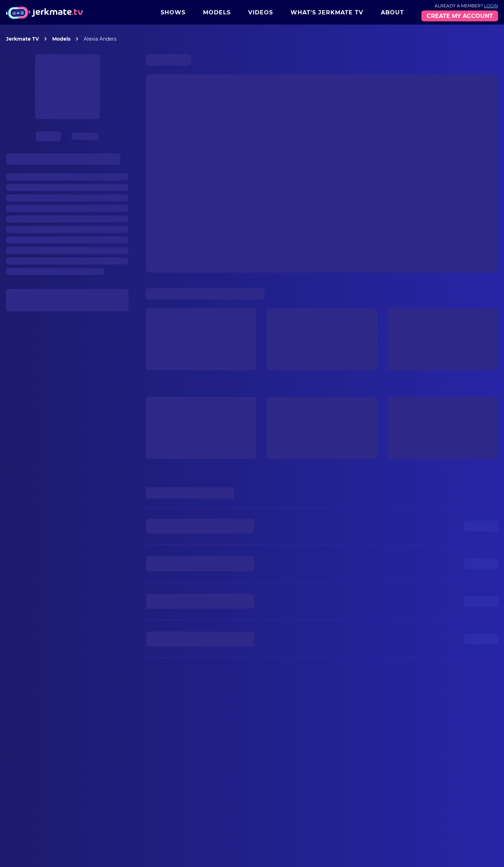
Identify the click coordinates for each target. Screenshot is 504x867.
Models (217, 12)
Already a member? (466, 6)
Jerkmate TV (22, 39)
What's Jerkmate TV (327, 12)
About (392, 12)
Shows (173, 12)
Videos (261, 12)
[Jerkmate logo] (44, 12)
